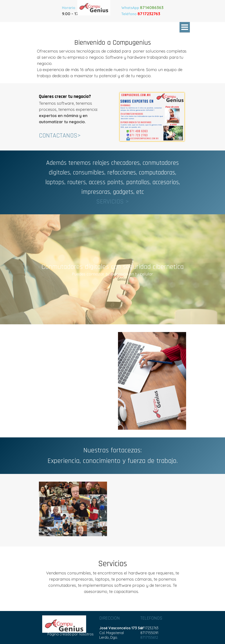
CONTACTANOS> (60, 136)
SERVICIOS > (112, 202)
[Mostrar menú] (185, 27)
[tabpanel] (143, 11)
